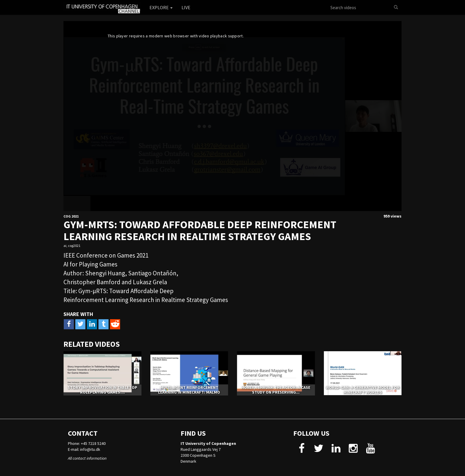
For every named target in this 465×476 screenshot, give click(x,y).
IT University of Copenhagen (208, 443)
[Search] (396, 7)
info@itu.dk (90, 449)
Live (186, 7)
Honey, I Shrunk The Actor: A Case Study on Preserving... (276, 390)
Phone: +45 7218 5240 (87, 443)
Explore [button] (161, 7)
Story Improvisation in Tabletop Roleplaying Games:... (102, 390)
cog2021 (74, 246)
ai (65, 246)
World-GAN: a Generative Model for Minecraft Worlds (363, 390)
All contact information (87, 458)
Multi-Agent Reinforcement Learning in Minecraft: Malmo (189, 390)
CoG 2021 (71, 216)
